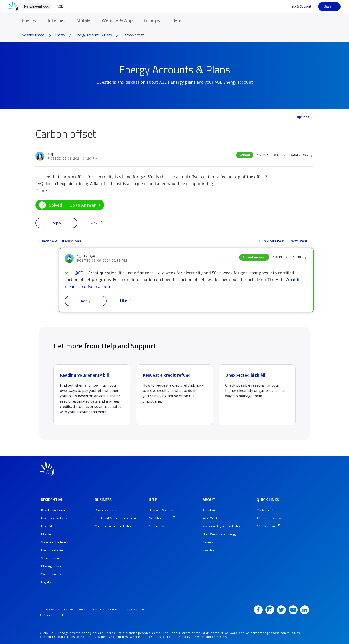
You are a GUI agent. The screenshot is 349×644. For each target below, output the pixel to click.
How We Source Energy (219, 534)
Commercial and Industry (113, 526)
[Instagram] (270, 608)
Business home (106, 509)
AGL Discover (266, 526)
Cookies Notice (75, 608)
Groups (152, 20)
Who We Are (212, 517)
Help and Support (161, 509)
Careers (208, 542)
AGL (60, 6)
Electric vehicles (52, 550)
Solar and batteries (55, 542)
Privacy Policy (50, 608)
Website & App (117, 20)
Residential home (53, 509)
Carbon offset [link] (133, 35)
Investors (209, 550)
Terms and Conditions (106, 608)
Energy (29, 20)
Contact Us (157, 526)
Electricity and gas (54, 517)
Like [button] (94, 223)
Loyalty (46, 582)
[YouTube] (293, 608)
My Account (265, 509)
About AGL (210, 509)
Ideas (177, 20)
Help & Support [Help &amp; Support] (300, 6)
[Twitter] (282, 608)
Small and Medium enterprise (116, 517)
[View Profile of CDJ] (50, 154)
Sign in (329, 6)
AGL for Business (269, 517)
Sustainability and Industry (221, 526)
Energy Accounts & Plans (94, 35)
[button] (312, 155)
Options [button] (303, 117)
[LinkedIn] (305, 608)
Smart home (50, 558)
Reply (56, 223)
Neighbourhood (37, 6)
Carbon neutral (52, 574)
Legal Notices (135, 608)
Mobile (83, 20)
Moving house (51, 566)
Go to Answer (83, 205)
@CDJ (80, 273)
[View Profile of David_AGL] (90, 256)
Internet (56, 20)
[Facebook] (258, 608)
